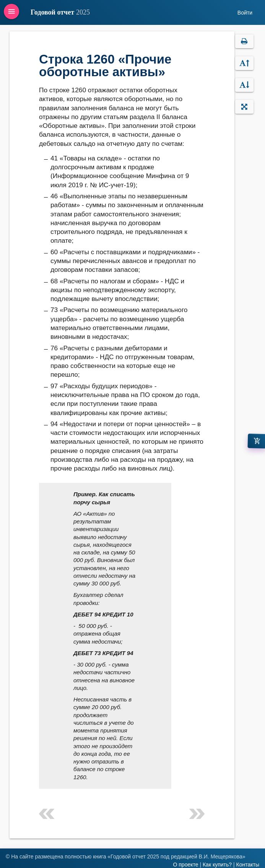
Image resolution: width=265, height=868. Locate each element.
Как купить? (217, 865)
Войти (245, 13)
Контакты (248, 865)
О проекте (185, 865)
